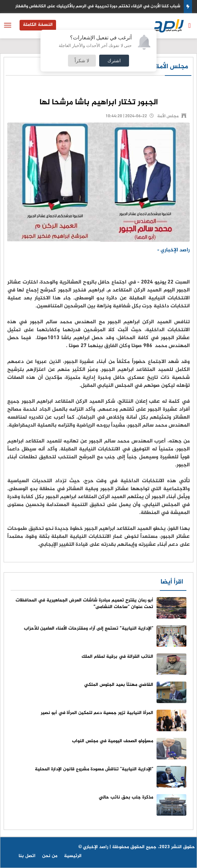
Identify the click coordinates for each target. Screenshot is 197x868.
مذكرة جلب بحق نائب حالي (126, 797)
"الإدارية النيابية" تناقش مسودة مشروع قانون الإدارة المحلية (94, 769)
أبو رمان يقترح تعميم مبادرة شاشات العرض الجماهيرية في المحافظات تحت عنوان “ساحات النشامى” (84, 604)
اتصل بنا (27, 856)
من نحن (50, 856)
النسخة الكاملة (38, 25)
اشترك (114, 60)
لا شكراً (82, 60)
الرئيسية (73, 856)
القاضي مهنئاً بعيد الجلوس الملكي (119, 685)
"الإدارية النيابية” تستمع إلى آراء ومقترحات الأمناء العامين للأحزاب (89, 628)
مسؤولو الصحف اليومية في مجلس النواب (113, 741)
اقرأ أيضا (172, 582)
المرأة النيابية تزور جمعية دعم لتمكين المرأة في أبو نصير (97, 713)
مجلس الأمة (172, 67)
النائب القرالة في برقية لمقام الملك (117, 657)
